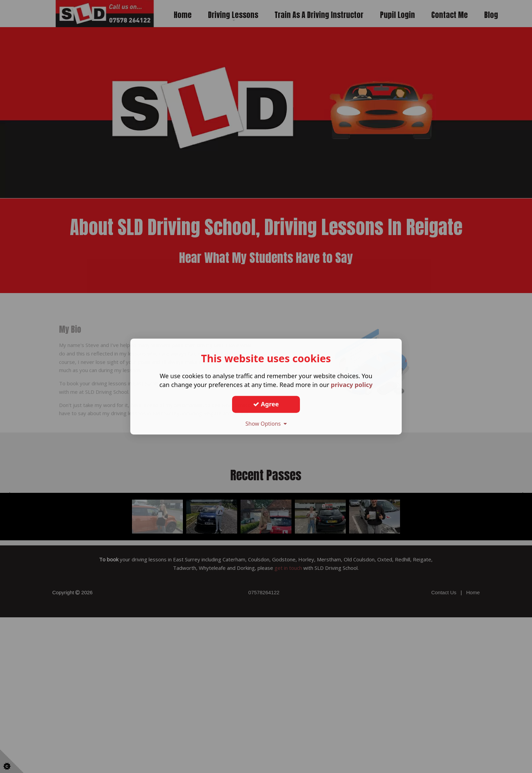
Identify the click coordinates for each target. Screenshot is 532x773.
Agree (266, 404)
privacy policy (352, 385)
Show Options (266, 424)
